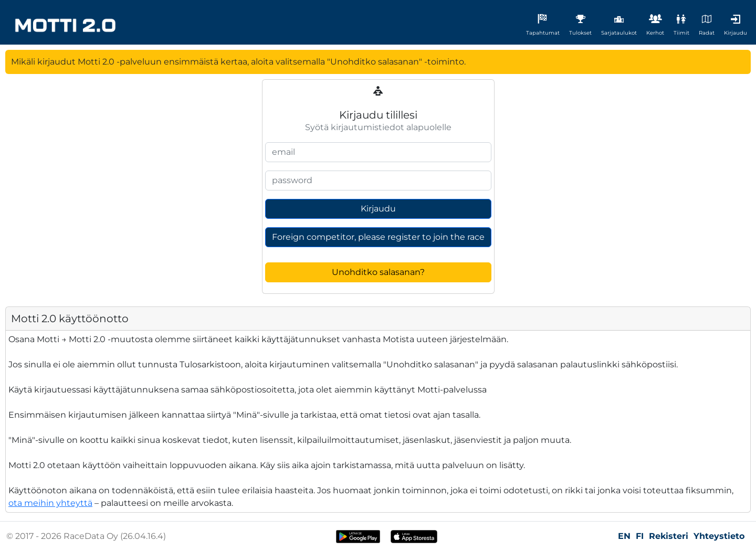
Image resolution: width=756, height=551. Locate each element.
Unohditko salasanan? (378, 272)
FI (640, 536)
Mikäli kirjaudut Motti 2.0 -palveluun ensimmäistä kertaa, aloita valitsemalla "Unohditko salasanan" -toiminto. (238, 62)
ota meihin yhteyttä (50, 503)
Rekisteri (669, 536)
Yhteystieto (719, 536)
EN (624, 536)
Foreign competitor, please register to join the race (378, 237)
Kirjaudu (378, 209)
